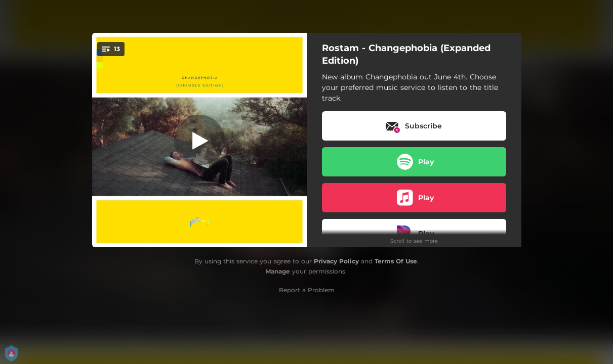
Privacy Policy (336, 261)
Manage (278, 271)
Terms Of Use (396, 261)
